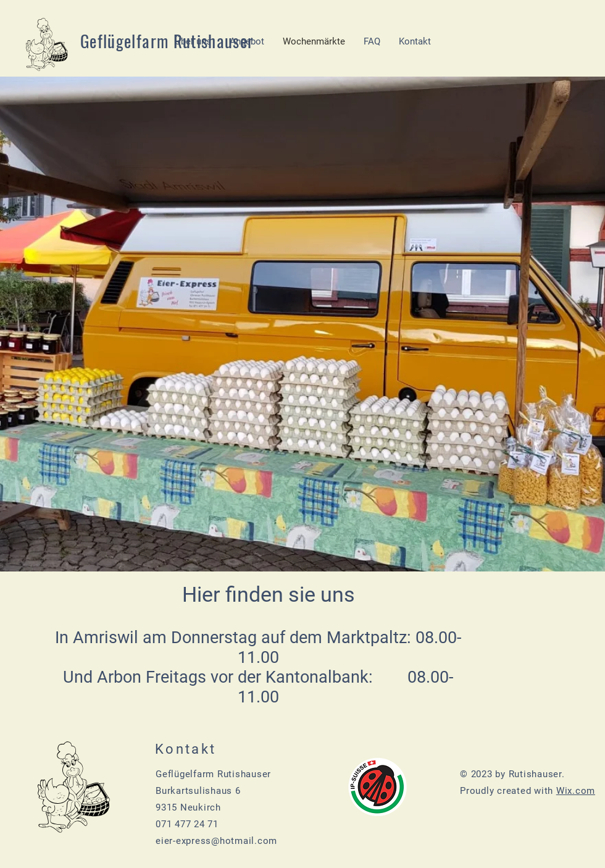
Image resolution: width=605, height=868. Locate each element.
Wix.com (576, 791)
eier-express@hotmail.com (216, 841)
